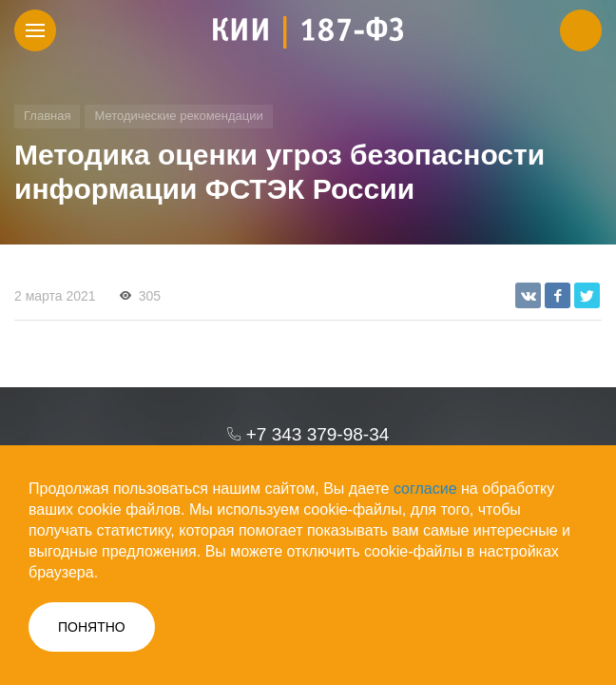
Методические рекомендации (178, 116)
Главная (47, 116)
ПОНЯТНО (92, 627)
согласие (425, 489)
